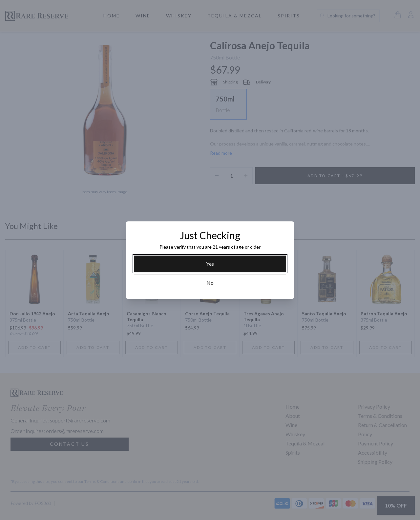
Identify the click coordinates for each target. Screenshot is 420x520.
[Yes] (210, 264)
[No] (210, 283)
